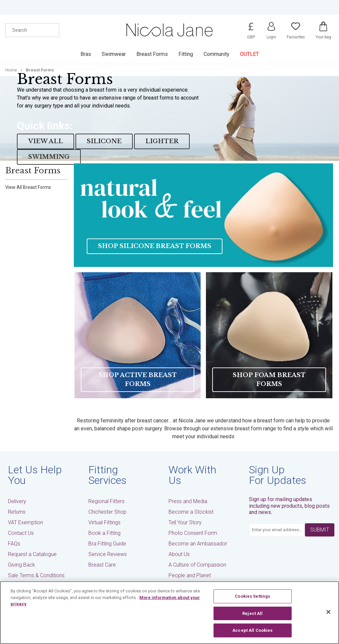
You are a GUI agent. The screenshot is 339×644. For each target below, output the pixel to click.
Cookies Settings (252, 596)
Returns (17, 512)
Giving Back (22, 565)
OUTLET (249, 54)
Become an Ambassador (198, 544)
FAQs (14, 544)
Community (217, 54)
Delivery (17, 501)
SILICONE (104, 141)
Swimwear (114, 54)
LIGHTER (162, 141)
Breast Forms (152, 54)
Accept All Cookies (252, 630)
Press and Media (188, 501)
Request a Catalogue (32, 554)
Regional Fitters (106, 501)
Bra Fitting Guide (107, 544)
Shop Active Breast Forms (138, 380)
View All (46, 141)
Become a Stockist (191, 512)
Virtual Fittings (104, 522)
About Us (179, 554)
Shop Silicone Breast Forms (155, 246)
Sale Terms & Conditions (36, 575)
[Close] (328, 612)
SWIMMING (49, 157)
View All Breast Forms (28, 187)
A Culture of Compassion (197, 565)
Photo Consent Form (193, 533)
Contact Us (21, 533)
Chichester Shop (107, 512)
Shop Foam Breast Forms (269, 380)
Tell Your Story (185, 522)
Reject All (252, 613)
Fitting (186, 54)
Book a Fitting (104, 533)
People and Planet (190, 575)
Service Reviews (108, 554)
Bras (86, 54)
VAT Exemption (25, 522)
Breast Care (102, 565)
